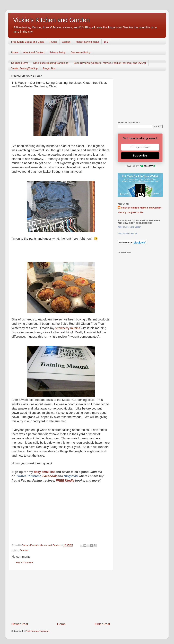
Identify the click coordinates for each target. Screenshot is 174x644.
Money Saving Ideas (87, 42)
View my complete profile (130, 212)
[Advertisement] (61, 596)
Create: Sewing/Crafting (24, 68)
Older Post (102, 624)
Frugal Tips (49, 68)
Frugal (53, 42)
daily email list (45, 472)
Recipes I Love (20, 63)
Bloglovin (71, 476)
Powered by (140, 166)
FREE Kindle (65, 481)
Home (15, 52)
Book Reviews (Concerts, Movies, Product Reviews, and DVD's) (110, 63)
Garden (66, 42)
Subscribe (140, 156)
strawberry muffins (68, 328)
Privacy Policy (58, 52)
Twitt (20, 476)
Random (24, 550)
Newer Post (20, 624)
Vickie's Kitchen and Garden (51, 20)
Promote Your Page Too (127, 233)
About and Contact (34, 52)
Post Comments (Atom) (37, 631)
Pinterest (34, 476)
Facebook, (50, 476)
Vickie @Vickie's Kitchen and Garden (141, 208)
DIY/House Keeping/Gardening (51, 63)
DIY (106, 42)
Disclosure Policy (80, 52)
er (24, 476)
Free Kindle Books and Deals (28, 42)
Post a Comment (24, 562)
